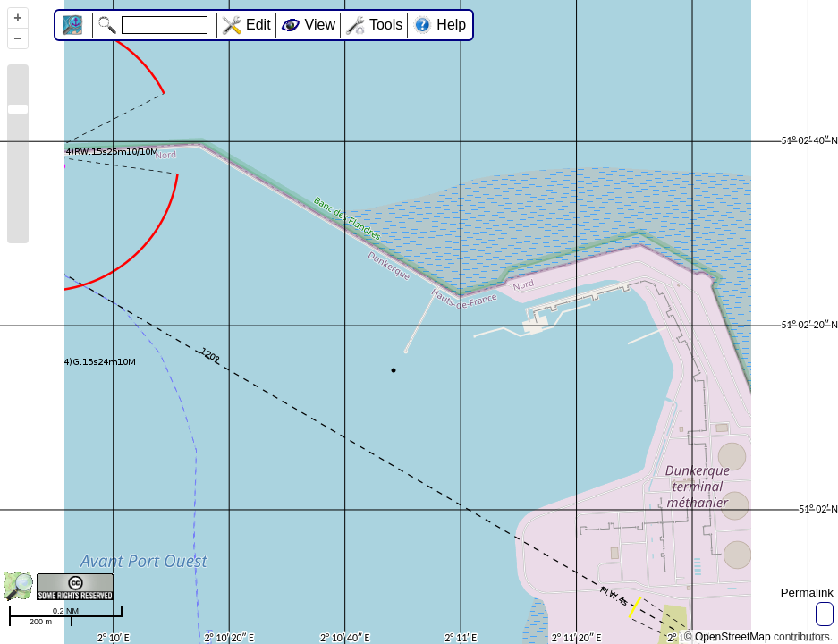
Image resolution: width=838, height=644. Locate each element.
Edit (258, 25)
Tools (386, 25)
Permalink (807, 593)
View (320, 25)
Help (451, 25)
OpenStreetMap (733, 637)
